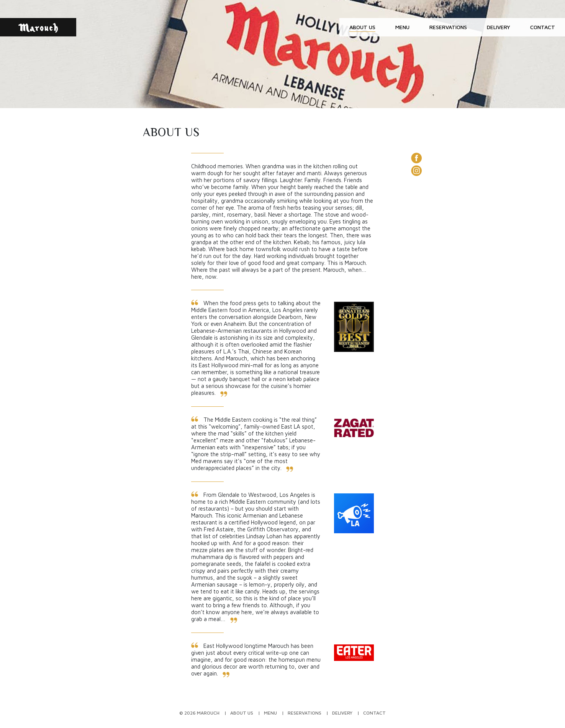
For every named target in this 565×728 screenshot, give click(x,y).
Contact (543, 27)
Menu (402, 27)
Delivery (499, 27)
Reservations (448, 27)
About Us (362, 27)
